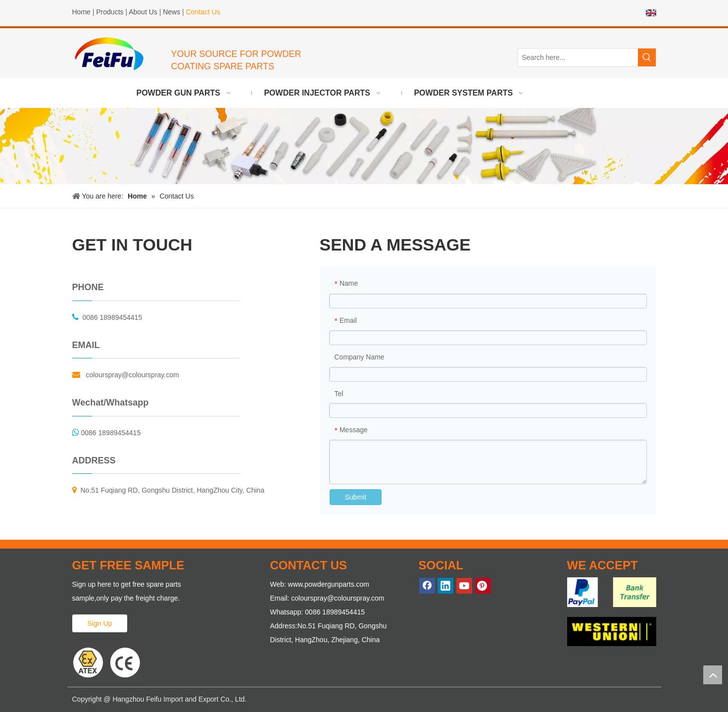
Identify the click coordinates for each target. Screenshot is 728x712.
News (171, 12)
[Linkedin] (445, 586)
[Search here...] (578, 57)
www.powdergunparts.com (329, 584)
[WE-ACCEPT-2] (612, 632)
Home (81, 12)
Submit (356, 497)
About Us (143, 12)
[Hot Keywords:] (647, 57)
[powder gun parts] (364, 146)
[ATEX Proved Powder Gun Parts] (107, 662)
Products (110, 12)
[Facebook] (427, 586)
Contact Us (203, 12)
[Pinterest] (483, 586)
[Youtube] (464, 586)
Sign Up (100, 623)
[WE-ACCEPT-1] (612, 592)
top (713, 675)
